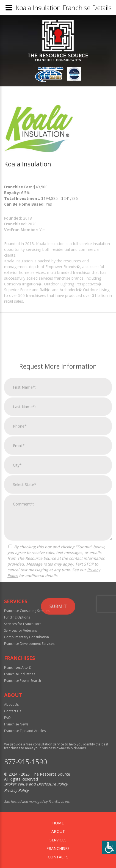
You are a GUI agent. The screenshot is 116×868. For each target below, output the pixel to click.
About (58, 831)
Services (58, 840)
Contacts (58, 857)
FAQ (7, 718)
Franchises (58, 848)
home (58, 823)
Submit (58, 705)
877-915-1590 (26, 762)
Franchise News (16, 724)
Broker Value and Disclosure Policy (36, 784)
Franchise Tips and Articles (25, 731)
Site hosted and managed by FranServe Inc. (37, 802)
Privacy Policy (16, 790)
